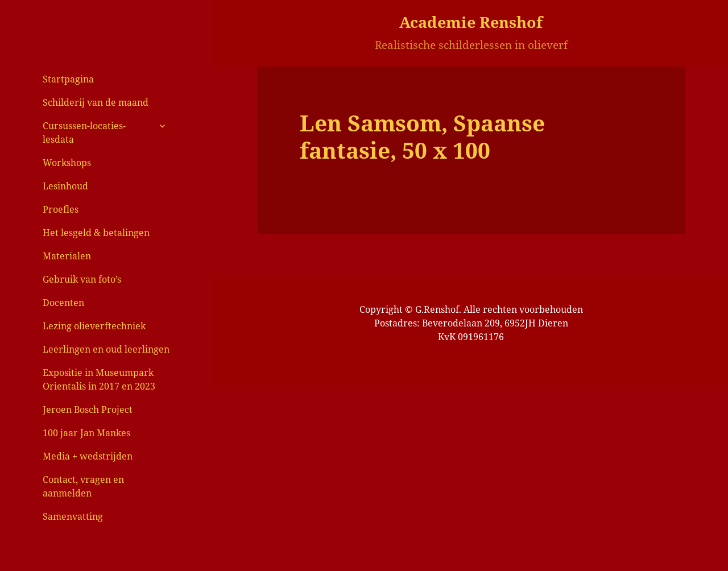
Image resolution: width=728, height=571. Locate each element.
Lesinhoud (65, 186)
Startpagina (68, 79)
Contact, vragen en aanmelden (83, 486)
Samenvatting (73, 516)
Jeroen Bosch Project (88, 409)
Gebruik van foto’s (82, 279)
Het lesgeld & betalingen (96, 233)
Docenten (63, 303)
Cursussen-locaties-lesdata (84, 133)
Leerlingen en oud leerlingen (106, 349)
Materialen (67, 256)
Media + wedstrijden (88, 456)
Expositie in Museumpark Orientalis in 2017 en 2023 (99, 379)
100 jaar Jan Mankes (86, 433)
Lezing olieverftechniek (94, 326)
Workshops (67, 163)
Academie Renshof (471, 22)
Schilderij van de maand (96, 102)
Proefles (61, 209)
